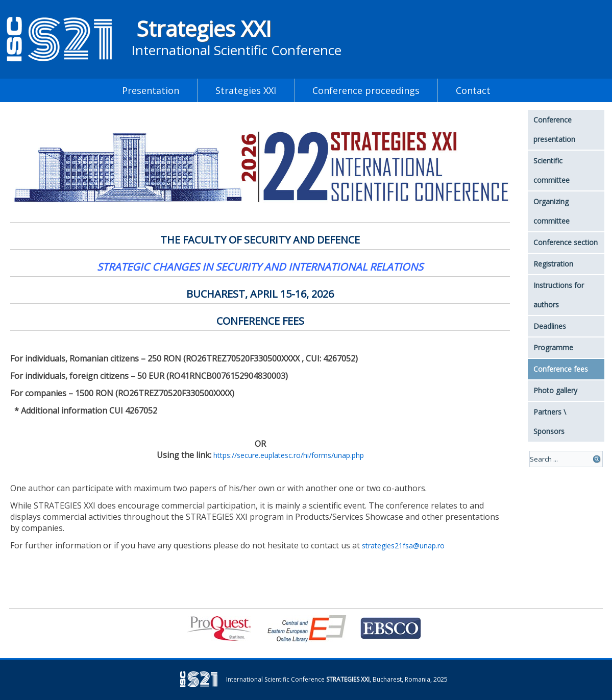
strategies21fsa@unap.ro (403, 546)
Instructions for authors (559, 295)
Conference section (566, 242)
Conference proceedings (366, 90)
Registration (553, 264)
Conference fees (561, 369)
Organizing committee (552, 211)
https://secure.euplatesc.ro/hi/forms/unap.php (289, 455)
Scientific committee (552, 170)
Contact (473, 90)
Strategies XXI (204, 28)
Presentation (151, 90)
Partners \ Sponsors (550, 421)
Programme (553, 347)
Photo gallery (555, 390)
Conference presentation (554, 129)
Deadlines (550, 326)
